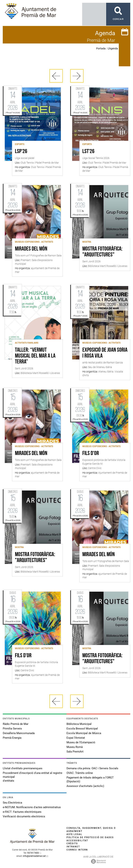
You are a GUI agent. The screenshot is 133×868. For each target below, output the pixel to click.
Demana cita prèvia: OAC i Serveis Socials (92, 768)
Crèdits (72, 843)
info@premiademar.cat (34, 856)
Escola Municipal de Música (84, 733)
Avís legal (74, 834)
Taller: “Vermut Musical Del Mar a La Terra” (35, 356)
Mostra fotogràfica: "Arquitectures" (102, 252)
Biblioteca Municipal (79, 724)
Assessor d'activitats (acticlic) (85, 786)
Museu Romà (75, 747)
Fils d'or (91, 454)
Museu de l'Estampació (81, 742)
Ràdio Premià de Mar (16, 724)
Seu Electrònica (12, 803)
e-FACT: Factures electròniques (22, 812)
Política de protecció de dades (90, 837)
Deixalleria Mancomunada (19, 733)
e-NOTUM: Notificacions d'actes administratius (32, 807)
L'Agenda (113, 48)
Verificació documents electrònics (24, 816)
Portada (101, 48)
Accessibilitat (77, 841)
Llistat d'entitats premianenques (23, 768)
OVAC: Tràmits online (80, 773)
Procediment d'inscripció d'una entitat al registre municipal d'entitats (33, 777)
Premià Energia (12, 738)
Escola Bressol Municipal (82, 729)
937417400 (33, 853)
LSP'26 (21, 152)
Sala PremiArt (75, 752)
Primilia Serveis (12, 729)
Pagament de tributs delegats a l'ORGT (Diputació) (90, 779)
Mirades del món (31, 249)
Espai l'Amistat (76, 738)
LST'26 (88, 152)
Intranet (73, 847)
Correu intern (77, 850)
